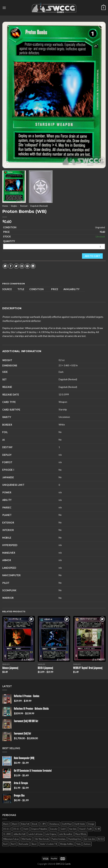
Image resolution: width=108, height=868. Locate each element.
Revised (24, 206)
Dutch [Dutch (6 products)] (26, 829)
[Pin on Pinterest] (27, 266)
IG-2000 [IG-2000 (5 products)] (7, 834)
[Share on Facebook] (11, 266)
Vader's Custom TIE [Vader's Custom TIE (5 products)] (49, 844)
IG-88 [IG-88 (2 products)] (97, 829)
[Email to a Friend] (22, 266)
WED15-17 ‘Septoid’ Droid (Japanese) (88, 668)
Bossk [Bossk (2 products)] (35, 824)
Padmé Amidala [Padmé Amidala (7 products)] (59, 839)
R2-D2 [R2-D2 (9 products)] (101, 839)
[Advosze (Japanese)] (19, 639)
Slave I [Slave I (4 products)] (34, 844)
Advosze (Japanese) (10, 668)
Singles (14, 206)
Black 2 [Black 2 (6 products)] (6, 824)
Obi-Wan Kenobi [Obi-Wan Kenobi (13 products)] (42, 839)
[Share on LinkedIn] (33, 266)
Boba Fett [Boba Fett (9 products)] (25, 824)
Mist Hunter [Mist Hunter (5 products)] (27, 839)
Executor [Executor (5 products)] (54, 829)
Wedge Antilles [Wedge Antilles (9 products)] (67, 844)
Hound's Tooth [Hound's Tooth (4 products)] (86, 829)
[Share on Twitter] (16, 266)
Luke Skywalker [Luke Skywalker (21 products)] (66, 834)
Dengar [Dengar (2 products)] (91, 824)
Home (5, 206)
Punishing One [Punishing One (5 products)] (75, 839)
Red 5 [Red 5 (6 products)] (13, 844)
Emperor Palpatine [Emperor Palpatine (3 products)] (39, 829)
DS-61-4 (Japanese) (45, 668)
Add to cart (92, 256)
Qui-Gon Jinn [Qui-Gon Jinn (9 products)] (89, 839)
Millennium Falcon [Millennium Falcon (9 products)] (11, 839)
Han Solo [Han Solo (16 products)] (73, 829)
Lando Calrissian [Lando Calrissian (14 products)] (36, 834)
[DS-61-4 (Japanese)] (54, 639)
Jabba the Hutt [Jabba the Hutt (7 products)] (19, 834)
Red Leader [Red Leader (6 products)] (24, 844)
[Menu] (4, 8)
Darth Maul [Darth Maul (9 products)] (67, 824)
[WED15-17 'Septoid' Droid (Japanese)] (89, 639)
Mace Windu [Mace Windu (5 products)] (81, 834)
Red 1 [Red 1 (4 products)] (6, 844)
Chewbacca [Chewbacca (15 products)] (54, 824)
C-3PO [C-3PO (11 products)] (43, 824)
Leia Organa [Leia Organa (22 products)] (51, 834)
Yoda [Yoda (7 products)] (78, 844)
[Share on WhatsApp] (5, 266)
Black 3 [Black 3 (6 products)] (15, 824)
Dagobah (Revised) (39, 206)
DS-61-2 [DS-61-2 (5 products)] (7, 829)
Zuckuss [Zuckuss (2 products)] (87, 844)
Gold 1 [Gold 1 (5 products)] (63, 829)
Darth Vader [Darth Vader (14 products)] (80, 824)
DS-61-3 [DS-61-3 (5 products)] (17, 829)
